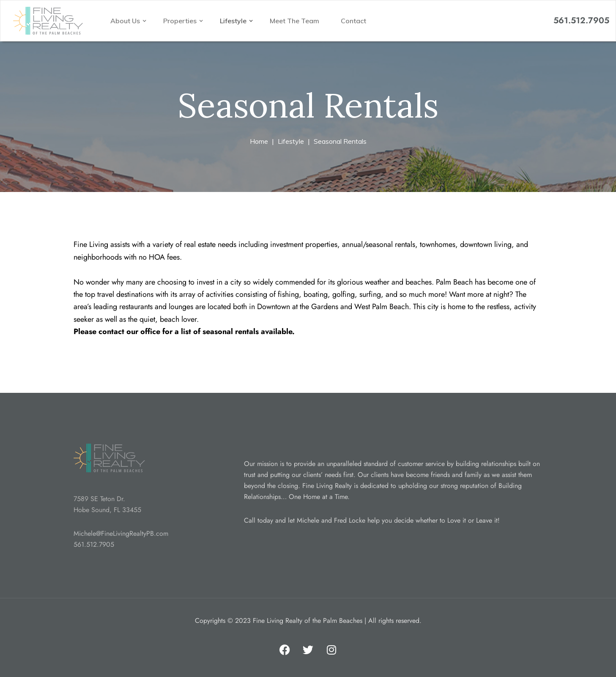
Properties (181, 21)
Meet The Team (294, 21)
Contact (353, 21)
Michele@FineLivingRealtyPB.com (121, 533)
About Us (126, 21)
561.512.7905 (581, 21)
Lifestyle (234, 21)
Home (259, 141)
